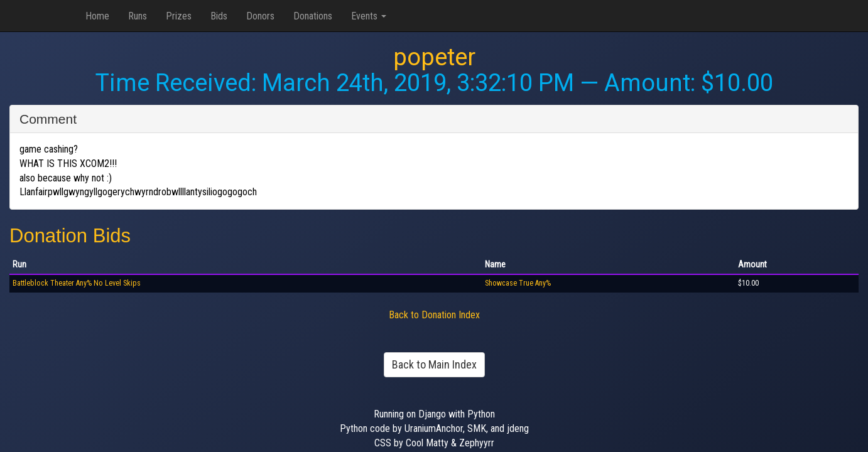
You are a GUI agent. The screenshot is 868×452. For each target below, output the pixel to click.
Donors (260, 16)
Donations (313, 16)
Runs (138, 16)
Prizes (179, 16)
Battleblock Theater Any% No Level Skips (77, 283)
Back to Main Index (434, 364)
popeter (434, 57)
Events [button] (369, 16)
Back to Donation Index (434, 315)
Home (97, 16)
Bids (219, 16)
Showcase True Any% (518, 283)
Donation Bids (70, 236)
